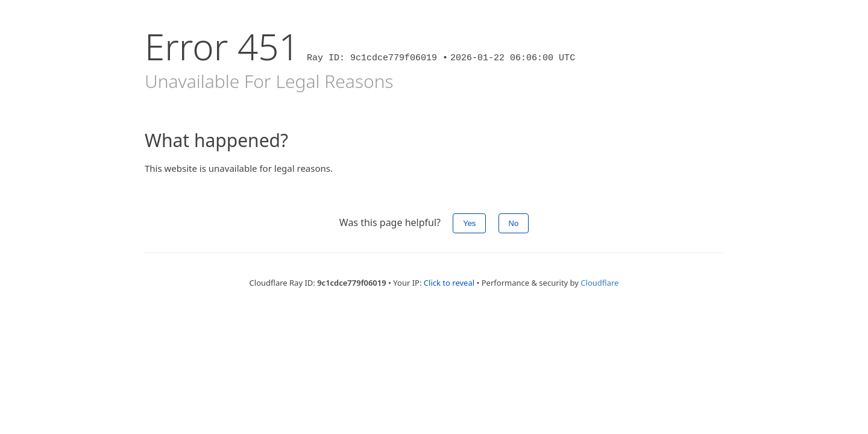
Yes (469, 223)
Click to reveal (449, 283)
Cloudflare (599, 283)
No (514, 223)
